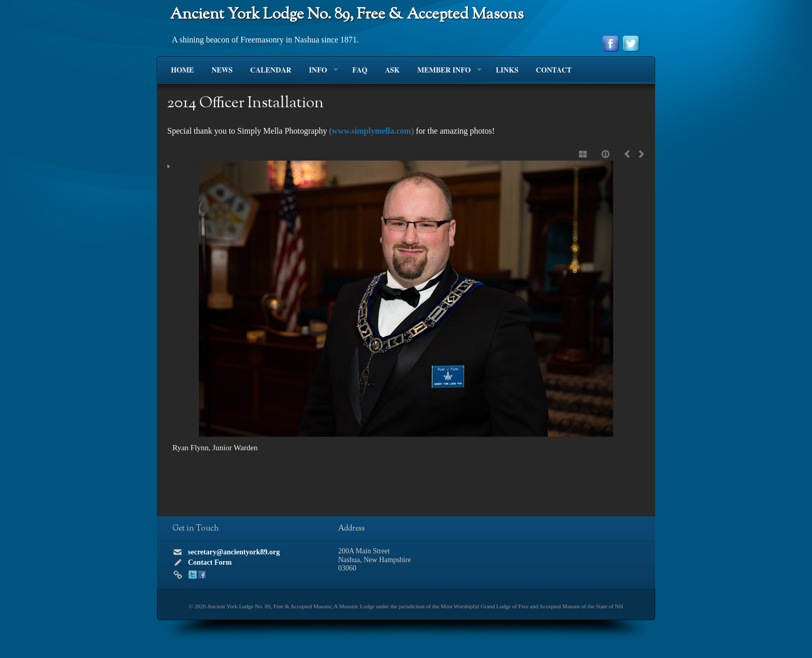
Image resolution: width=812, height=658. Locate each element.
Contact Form (210, 562)
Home (182, 70)
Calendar (271, 70)
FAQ (360, 70)
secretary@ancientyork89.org (234, 552)
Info (319, 70)
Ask (392, 70)
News (222, 70)
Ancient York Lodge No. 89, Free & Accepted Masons (347, 15)
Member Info (445, 70)
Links (507, 70)
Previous (629, 154)
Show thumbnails (584, 154)
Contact (554, 70)
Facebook (202, 575)
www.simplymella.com (372, 131)
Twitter (193, 575)
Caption (606, 154)
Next (640, 154)
